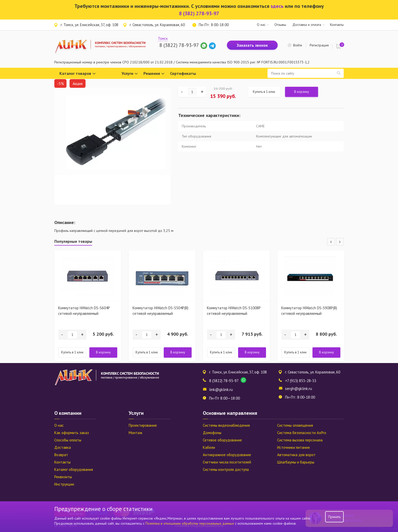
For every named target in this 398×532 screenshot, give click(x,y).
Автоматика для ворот (296, 455)
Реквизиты (63, 477)
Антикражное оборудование (227, 455)
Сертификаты (183, 73)
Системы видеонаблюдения (226, 425)
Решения (154, 74)
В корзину (302, 92)
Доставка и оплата (307, 25)
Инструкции (64, 484)
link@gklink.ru (221, 390)
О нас (261, 25)
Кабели (209, 447)
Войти (298, 45)
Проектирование (143, 425)
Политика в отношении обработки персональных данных (190, 523)
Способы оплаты (68, 440)
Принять (334, 517)
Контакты (337, 25)
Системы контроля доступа (226, 469)
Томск (163, 38)
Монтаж (135, 433)
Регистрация (319, 45)
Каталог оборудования (74, 469)
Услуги (130, 74)
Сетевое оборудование (222, 440)
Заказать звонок (252, 45)
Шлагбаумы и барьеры (296, 462)
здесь (277, 6)
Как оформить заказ (72, 433)
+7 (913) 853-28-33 (301, 381)
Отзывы (280, 25)
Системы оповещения (295, 425)
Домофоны (212, 433)
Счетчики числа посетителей (227, 462)
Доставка (63, 447)
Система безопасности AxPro (302, 433)
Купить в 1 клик (264, 92)
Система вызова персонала (300, 440)
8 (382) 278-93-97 (199, 13)
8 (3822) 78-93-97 (179, 45)
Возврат (61, 455)
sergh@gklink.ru (298, 389)
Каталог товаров (78, 74)
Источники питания (293, 447)
